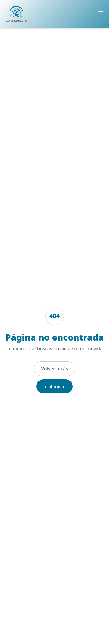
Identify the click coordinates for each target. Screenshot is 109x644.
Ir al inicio (54, 386)
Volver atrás (54, 369)
